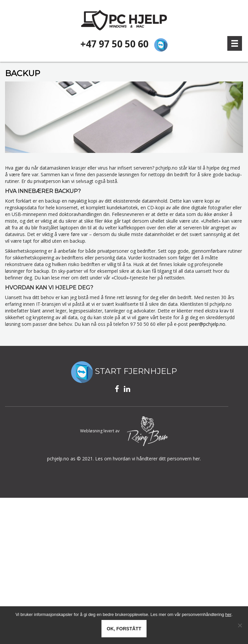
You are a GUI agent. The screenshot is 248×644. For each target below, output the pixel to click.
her (228, 614)
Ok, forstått (124, 629)
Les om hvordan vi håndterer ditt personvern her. (148, 458)
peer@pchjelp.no (207, 324)
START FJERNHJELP (124, 371)
